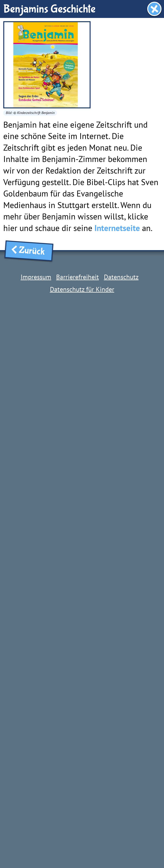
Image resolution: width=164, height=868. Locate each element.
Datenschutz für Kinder (82, 289)
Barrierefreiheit (77, 277)
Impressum (36, 277)
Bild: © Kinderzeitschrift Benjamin (30, 113)
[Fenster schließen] (154, 9)
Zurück (29, 251)
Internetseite (117, 228)
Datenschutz (121, 277)
